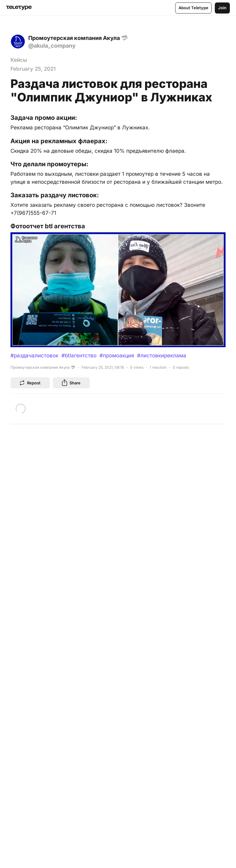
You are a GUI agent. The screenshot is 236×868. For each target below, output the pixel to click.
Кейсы (19, 60)
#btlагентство (79, 355)
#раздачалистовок (34, 355)
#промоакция (117, 355)
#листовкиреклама (162, 355)
